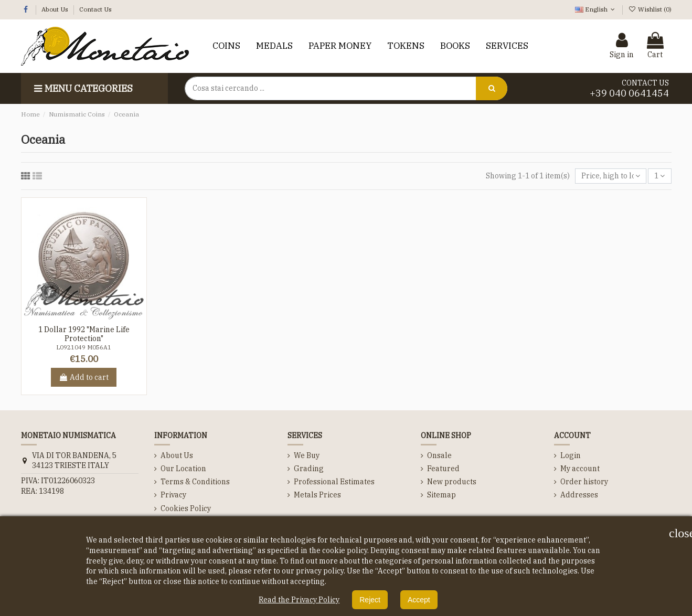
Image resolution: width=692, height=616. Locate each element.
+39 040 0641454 (629, 93)
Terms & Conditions (195, 482)
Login (571, 455)
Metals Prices (317, 495)
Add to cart (84, 377)
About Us (56, 9)
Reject (370, 600)
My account (580, 469)
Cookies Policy (186, 508)
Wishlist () (650, 9)
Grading (309, 469)
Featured (443, 469)
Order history (584, 482)
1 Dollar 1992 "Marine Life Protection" (84, 334)
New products (452, 482)
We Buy (307, 455)
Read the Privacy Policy (299, 600)
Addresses (579, 495)
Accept (419, 600)
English (596, 9)
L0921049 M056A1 (84, 347)
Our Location (183, 469)
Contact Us (95, 9)
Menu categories (82, 88)
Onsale (439, 455)
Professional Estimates (334, 482)
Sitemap (441, 495)
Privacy (173, 495)
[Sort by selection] (611, 176)
